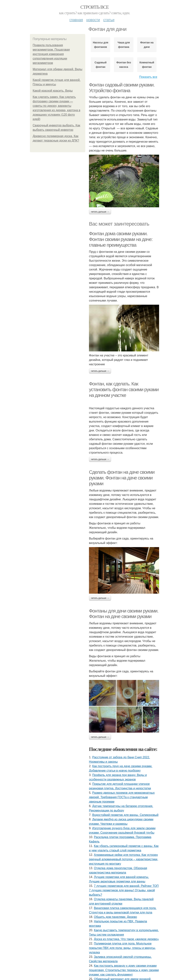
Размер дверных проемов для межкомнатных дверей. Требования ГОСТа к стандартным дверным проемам (122, 797)
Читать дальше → (100, 212)
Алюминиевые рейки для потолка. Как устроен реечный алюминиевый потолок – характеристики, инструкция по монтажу (124, 859)
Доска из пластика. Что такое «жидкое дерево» (126, 939)
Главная (76, 20)
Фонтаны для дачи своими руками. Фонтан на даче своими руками (124, 614)
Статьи (109, 20)
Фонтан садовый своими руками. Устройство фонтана (122, 88)
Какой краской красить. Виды (53, 91)
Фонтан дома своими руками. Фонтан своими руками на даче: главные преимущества (121, 239)
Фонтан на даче (147, 45)
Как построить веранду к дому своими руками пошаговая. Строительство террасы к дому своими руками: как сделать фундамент (124, 970)
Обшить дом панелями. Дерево (116, 917)
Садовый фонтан (100, 65)
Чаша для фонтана (124, 45)
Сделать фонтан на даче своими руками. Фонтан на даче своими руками (122, 478)
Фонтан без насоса (124, 65)
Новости (93, 20)
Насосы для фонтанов (101, 45)
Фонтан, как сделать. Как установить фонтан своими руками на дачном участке (124, 389)
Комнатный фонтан (147, 65)
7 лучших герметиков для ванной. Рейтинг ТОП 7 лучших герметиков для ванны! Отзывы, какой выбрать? (124, 890)
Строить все (94, 7)
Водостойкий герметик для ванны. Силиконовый (125, 815)
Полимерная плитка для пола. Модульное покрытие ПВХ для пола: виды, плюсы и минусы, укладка (122, 948)
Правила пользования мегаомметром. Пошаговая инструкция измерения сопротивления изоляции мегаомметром (51, 54)
